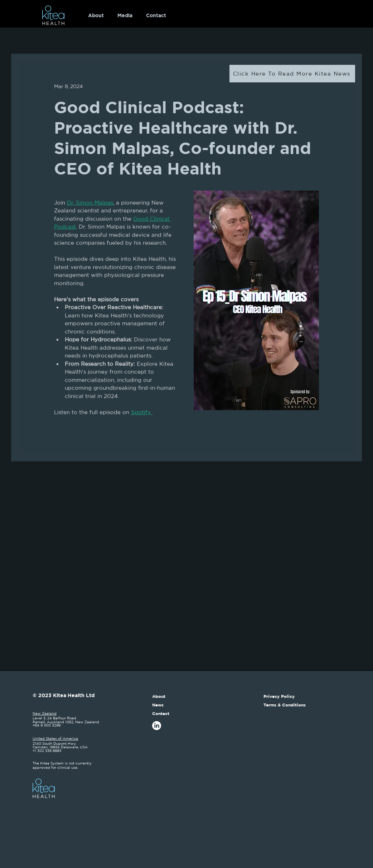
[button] (125, 15)
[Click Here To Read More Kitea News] (292, 74)
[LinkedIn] (157, 726)
